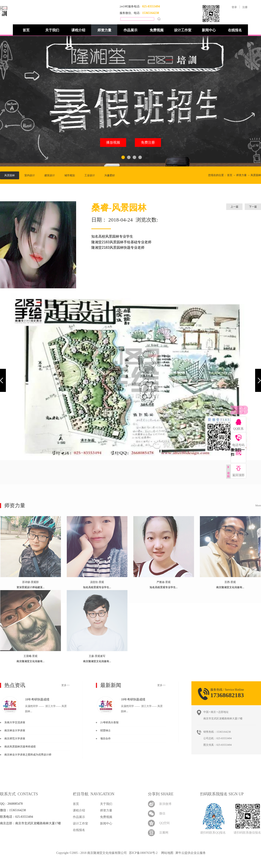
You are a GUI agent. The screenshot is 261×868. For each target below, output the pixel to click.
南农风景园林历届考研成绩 (20, 747)
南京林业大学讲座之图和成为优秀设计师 (28, 755)
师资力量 (241, 175)
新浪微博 (165, 804)
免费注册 (148, 142)
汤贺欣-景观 (97, 582)
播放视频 (113, 142)
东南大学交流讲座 (15, 722)
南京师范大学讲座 (15, 739)
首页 (26, 30)
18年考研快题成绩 (37, 699)
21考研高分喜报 (109, 722)
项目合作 (105, 739)
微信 (162, 813)
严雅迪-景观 (164, 582)
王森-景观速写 (97, 656)
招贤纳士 (105, 730)
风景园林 (256, 175)
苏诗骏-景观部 (30, 582)
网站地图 (166, 853)
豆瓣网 (164, 833)
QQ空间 (164, 823)
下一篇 (253, 207)
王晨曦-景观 (30, 656)
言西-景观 (230, 582)
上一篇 (234, 207)
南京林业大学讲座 (15, 730)
